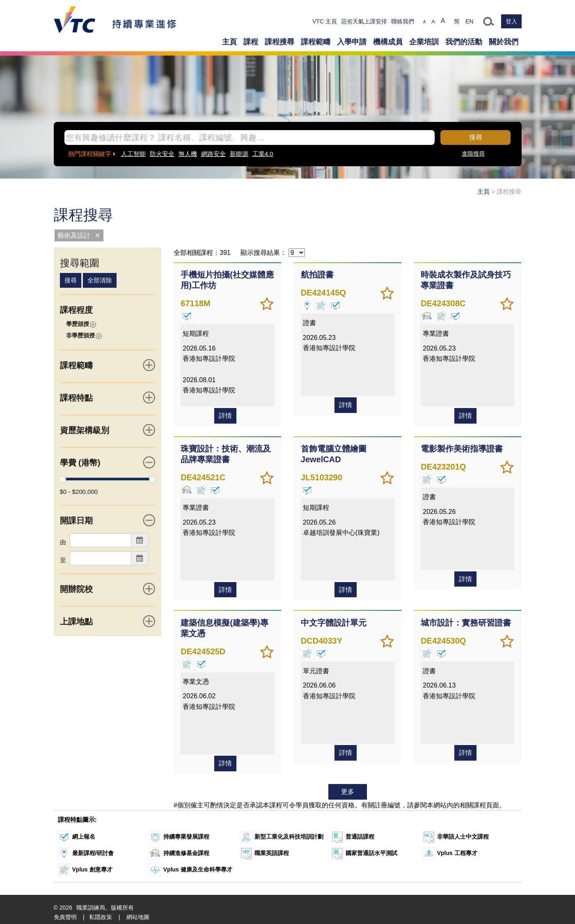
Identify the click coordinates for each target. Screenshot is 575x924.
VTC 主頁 (325, 21)
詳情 (225, 414)
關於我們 (504, 42)
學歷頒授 (81, 324)
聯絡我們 (403, 21)
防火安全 (162, 154)
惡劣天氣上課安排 (364, 21)
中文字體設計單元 (332, 618)
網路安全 (213, 154)
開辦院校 (108, 589)
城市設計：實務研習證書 (465, 618)
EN (469, 21)
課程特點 (108, 397)
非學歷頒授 (84, 336)
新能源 (239, 154)
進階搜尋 (473, 154)
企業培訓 (424, 42)
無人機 (188, 154)
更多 (348, 786)
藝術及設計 (74, 235)
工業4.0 (263, 154)
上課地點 (108, 621)
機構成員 (388, 42)
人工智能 (133, 154)
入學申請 (352, 42)
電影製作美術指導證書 (461, 446)
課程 (251, 42)
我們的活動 (464, 42)
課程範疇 (316, 42)
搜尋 (476, 137)
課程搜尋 (279, 42)
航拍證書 (316, 274)
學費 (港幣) (108, 462)
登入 (511, 21)
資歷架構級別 (108, 430)
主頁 (229, 42)
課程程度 (76, 310)
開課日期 (108, 520)
